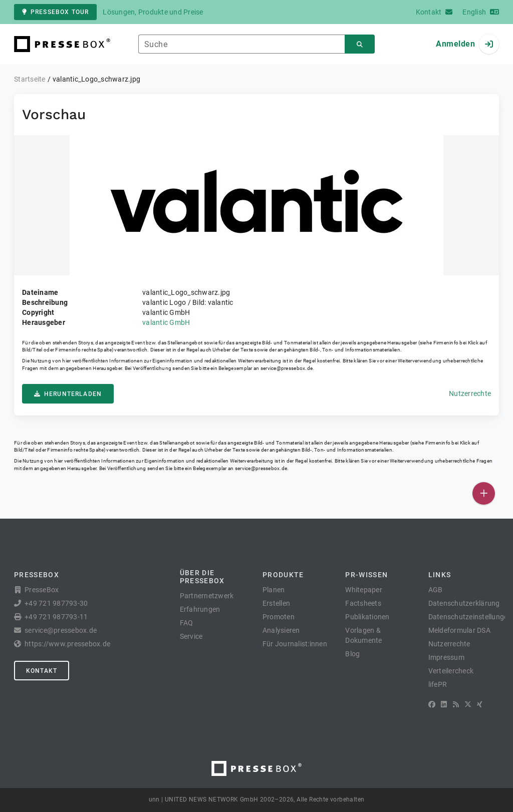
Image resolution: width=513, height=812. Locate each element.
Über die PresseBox (202, 577)
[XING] (480, 704)
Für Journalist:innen (295, 644)
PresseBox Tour (55, 12)
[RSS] (456, 704)
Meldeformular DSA (459, 630)
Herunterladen (68, 394)
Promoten (279, 617)
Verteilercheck (451, 671)
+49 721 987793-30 (56, 603)
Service (191, 636)
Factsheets (363, 603)
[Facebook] (432, 704)
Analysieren (281, 630)
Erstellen (276, 603)
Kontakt (42, 671)
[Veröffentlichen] (484, 493)
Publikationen (367, 617)
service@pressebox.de (287, 368)
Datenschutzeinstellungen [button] (470, 617)
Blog (352, 654)
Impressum (446, 657)
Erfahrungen (200, 609)
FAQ (187, 623)
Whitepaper (364, 590)
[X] (468, 704)
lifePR (438, 684)
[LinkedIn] (444, 704)
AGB (436, 590)
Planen (274, 590)
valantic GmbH (166, 322)
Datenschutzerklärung (464, 603)
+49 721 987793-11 (56, 617)
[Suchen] (360, 44)
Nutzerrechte (470, 393)
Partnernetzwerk (207, 596)
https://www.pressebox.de (67, 644)
